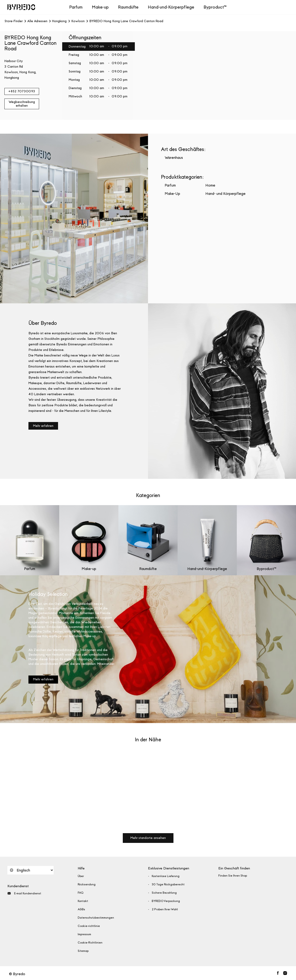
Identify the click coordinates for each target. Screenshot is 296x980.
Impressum (84, 934)
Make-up (100, 7)
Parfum (76, 7)
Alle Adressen (37, 21)
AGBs (81, 909)
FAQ (81, 893)
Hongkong (59, 21)
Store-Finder (14, 21)
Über (81, 876)
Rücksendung (87, 884)
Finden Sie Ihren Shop (233, 876)
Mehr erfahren (43, 426)
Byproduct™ (215, 7)
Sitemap (83, 951)
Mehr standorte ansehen (148, 838)
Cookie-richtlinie (89, 926)
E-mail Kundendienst (24, 893)
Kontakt (83, 901)
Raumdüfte (128, 7)
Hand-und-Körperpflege (171, 7)
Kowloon (78, 21)
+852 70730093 (22, 91)
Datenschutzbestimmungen (96, 918)
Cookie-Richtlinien (90, 943)
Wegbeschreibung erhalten (22, 104)
